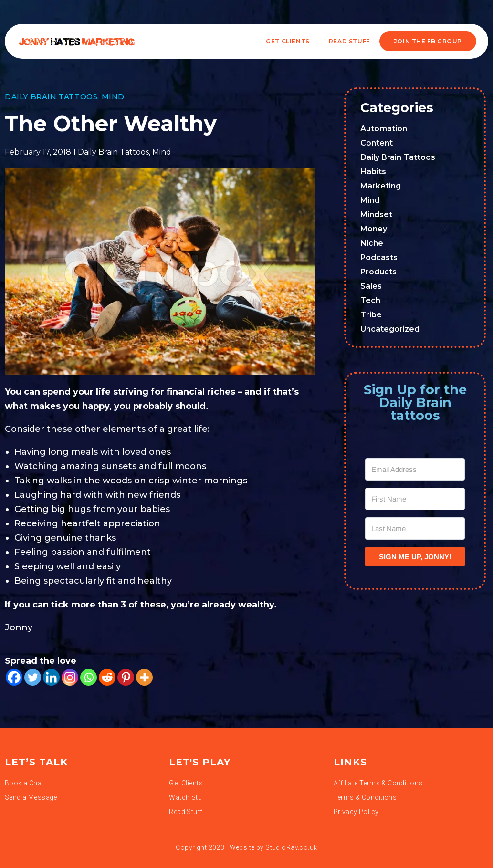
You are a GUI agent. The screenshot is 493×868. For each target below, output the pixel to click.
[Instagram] (70, 677)
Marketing (381, 186)
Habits (373, 172)
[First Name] (415, 499)
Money (374, 229)
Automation (384, 129)
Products (378, 272)
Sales (371, 286)
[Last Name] (415, 528)
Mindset (376, 214)
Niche (372, 243)
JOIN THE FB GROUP (428, 41)
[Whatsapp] (89, 677)
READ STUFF (349, 41)
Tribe (371, 315)
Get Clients (288, 41)
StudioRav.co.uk (291, 847)
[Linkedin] (51, 677)
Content (377, 143)
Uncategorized (390, 329)
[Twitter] (33, 677)
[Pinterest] (126, 677)
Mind (113, 97)
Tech (370, 300)
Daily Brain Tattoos (51, 97)
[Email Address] (415, 469)
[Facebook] (14, 677)
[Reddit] (107, 677)
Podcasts (379, 257)
